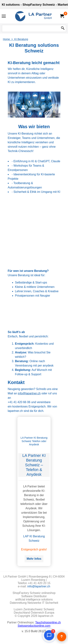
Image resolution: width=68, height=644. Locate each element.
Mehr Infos (34, 559)
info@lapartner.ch (29, 393)
